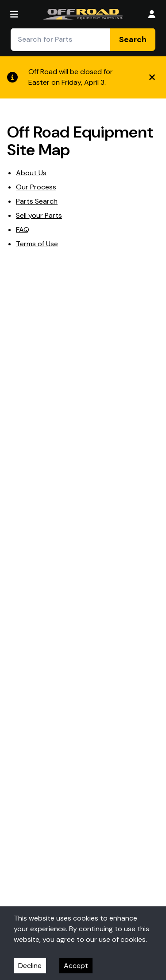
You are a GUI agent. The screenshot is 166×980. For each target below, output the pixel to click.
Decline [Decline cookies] (30, 966)
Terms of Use (37, 244)
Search (133, 39)
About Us (31, 173)
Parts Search (37, 201)
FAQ (23, 230)
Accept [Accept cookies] (76, 966)
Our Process (36, 187)
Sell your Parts (39, 215)
